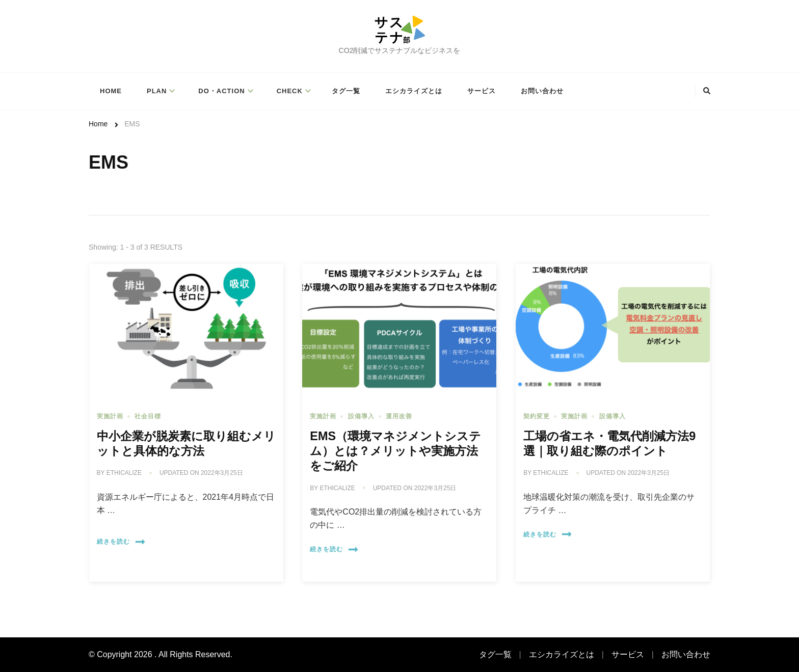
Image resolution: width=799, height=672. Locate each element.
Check (290, 91)
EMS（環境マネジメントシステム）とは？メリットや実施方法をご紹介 (395, 451)
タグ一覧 (346, 91)
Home (111, 91)
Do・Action (221, 91)
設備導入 (361, 416)
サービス (482, 91)
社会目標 (148, 416)
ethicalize (124, 473)
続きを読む (121, 542)
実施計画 (110, 416)
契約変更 (537, 416)
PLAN (157, 91)
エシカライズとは (414, 91)
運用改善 (399, 416)
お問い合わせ (542, 91)
